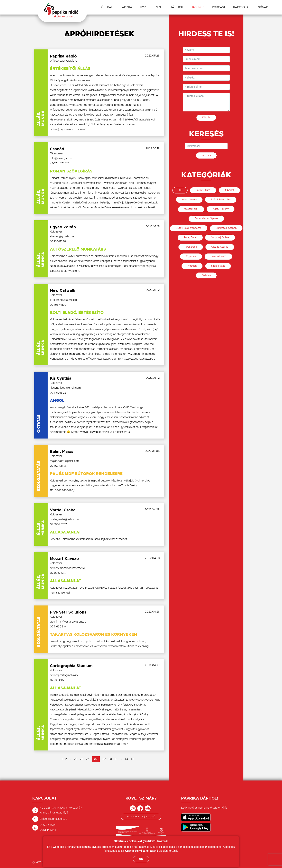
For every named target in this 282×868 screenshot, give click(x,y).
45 (132, 759)
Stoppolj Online (220, 238)
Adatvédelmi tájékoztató (141, 817)
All (180, 190)
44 (126, 759)
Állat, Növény (221, 209)
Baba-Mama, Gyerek (206, 218)
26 (82, 759)
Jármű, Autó (203, 190)
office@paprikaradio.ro (54, 819)
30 (110, 759)
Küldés (206, 118)
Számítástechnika (221, 200)
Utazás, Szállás (220, 247)
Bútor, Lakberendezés (189, 228)
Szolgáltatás (218, 266)
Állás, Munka (189, 200)
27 (88, 759)
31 (116, 759)
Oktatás (206, 275)
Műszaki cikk (191, 209)
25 (76, 759)
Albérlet (229, 190)
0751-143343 (48, 830)
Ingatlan (192, 266)
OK (141, 859)
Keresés (206, 155)
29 (104, 759)
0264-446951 (49, 825)
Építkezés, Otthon (226, 228)
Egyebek (191, 256)
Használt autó (218, 256)
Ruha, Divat (190, 238)
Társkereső (191, 247)
